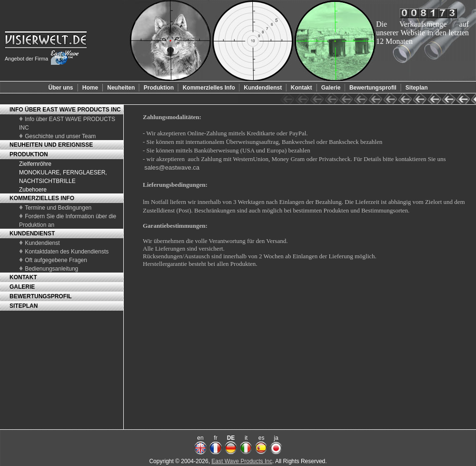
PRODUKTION (29, 154)
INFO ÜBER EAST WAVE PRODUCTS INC (65, 110)
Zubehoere (33, 190)
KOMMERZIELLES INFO (42, 198)
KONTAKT (23, 277)
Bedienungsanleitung (51, 269)
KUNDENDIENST (32, 233)
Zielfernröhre (35, 164)
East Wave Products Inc (242, 461)
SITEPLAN (24, 306)
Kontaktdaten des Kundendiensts (67, 252)
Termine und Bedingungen (58, 208)
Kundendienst (42, 243)
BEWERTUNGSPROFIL (41, 296)
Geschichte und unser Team (60, 136)
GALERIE (22, 287)
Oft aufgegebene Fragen (56, 260)
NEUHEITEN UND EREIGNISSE (51, 145)
